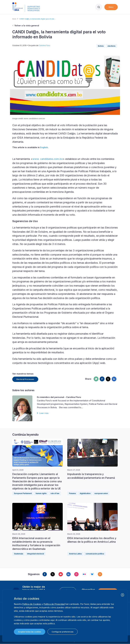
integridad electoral (35, 554)
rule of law (55, 493)
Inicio (14, 19)
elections (111, 46)
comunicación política (95, 554)
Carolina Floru (45, 45)
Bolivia (101, 46)
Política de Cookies (32, 604)
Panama (72, 493)
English (44, 147)
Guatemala (19, 554)
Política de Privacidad (54, 604)
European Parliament (23, 493)
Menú (111, 7)
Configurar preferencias (63, 632)
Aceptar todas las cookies (30, 632)
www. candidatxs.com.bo (48, 159)
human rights (41, 493)
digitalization (85, 493)
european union (101, 493)
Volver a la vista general (27, 26)
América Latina (75, 554)
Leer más (44, 413)
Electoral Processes (25, 379)
